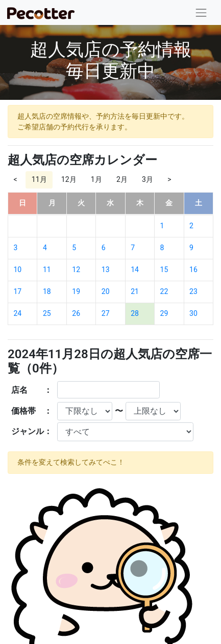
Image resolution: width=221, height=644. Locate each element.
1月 (96, 179)
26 (76, 313)
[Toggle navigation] (201, 12)
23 (193, 291)
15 (164, 270)
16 (193, 270)
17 (18, 291)
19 (76, 291)
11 (47, 270)
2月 (122, 179)
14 (135, 270)
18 (47, 291)
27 (106, 313)
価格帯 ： (32, 411)
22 (164, 291)
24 (18, 313)
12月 (69, 179)
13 (106, 270)
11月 (39, 179)
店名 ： (32, 390)
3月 (148, 179)
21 (135, 291)
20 (106, 291)
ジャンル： (32, 431)
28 (135, 313)
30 (193, 313)
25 (47, 313)
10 (18, 270)
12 (76, 270)
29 (164, 313)
